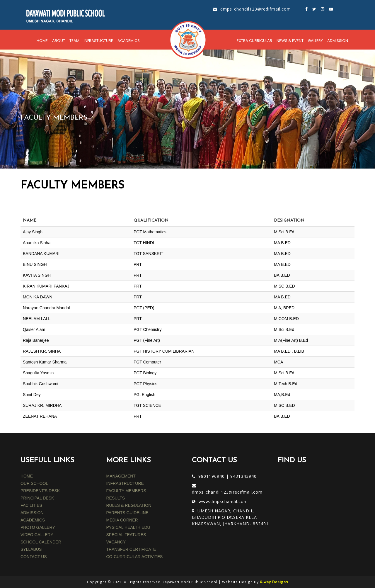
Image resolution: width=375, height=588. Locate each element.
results (116, 498)
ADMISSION (32, 513)
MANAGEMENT (121, 476)
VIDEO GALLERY (37, 535)
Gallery (315, 41)
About (59, 41)
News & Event (290, 41)
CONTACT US (34, 557)
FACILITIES (31, 505)
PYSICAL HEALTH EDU (128, 527)
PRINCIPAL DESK (37, 498)
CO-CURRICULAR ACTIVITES (135, 557)
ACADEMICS (33, 520)
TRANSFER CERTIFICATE (131, 549)
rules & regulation (129, 505)
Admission (338, 41)
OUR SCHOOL (34, 483)
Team (74, 41)
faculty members (126, 491)
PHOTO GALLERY (38, 527)
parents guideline (127, 513)
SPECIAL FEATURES (126, 535)
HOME (27, 476)
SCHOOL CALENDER (41, 542)
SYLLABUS (31, 549)
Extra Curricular (254, 41)
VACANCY (116, 542)
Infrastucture (98, 41)
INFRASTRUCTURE (125, 483)
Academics (129, 41)
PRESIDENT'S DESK (40, 491)
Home (42, 41)
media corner (122, 520)
